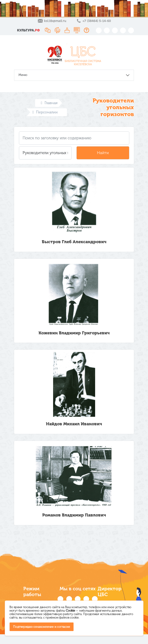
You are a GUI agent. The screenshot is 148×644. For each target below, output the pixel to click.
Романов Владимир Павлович (74, 515)
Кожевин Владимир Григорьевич (74, 333)
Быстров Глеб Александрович (74, 242)
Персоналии (45, 112)
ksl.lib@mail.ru (55, 21)
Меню (23, 75)
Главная (49, 103)
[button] (45, 153)
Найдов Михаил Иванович (74, 424)
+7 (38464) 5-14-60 (97, 21)
